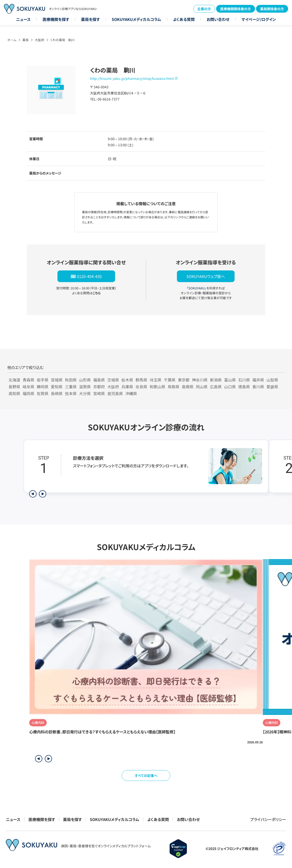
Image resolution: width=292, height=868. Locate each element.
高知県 (14, 393)
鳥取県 (173, 387)
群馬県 (141, 380)
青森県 (28, 380)
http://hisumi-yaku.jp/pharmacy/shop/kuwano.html (132, 78)
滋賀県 (85, 387)
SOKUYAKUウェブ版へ (206, 276)
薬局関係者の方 (272, 9)
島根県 (188, 387)
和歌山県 (157, 387)
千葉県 (170, 380)
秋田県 (71, 380)
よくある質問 (184, 19)
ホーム (12, 40)
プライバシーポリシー (268, 819)
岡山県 (202, 387)
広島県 (216, 387)
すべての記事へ (146, 776)
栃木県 (127, 380)
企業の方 (204, 9)
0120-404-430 (89, 276)
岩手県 (43, 380)
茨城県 (113, 380)
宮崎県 (99, 393)
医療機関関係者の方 (236, 9)
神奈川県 (200, 380)
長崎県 (57, 393)
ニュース (23, 19)
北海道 (14, 380)
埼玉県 (155, 380)
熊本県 (71, 393)
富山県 (230, 380)
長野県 (14, 387)
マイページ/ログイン (259, 19)
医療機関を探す (56, 19)
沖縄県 (131, 393)
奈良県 (141, 387)
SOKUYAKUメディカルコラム (136, 19)
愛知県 (57, 387)
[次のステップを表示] (43, 494)
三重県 (71, 387)
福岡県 (28, 393)
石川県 (244, 380)
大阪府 (40, 40)
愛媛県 (272, 387)
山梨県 (272, 380)
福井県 (258, 380)
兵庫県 (127, 387)
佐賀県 (43, 393)
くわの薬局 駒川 (63, 40)
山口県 (230, 387)
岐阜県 (28, 387)
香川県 (258, 387)
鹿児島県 (115, 393)
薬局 (26, 40)
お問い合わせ (218, 19)
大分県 (85, 393)
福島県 (99, 380)
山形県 (85, 380)
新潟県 (216, 380)
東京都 (184, 380)
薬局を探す (90, 19)
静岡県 (43, 387)
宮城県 (57, 380)
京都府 (99, 387)
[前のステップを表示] (33, 494)
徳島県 (244, 387)
